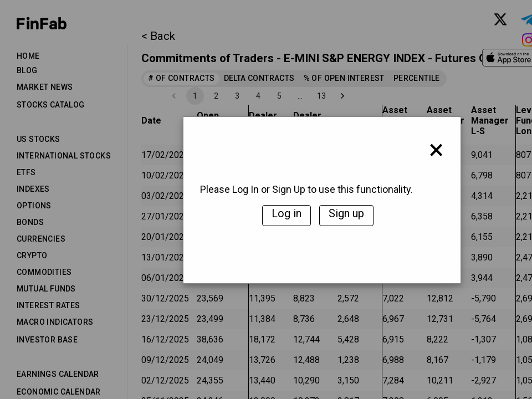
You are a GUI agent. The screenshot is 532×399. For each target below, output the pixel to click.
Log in (287, 213)
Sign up (346, 213)
